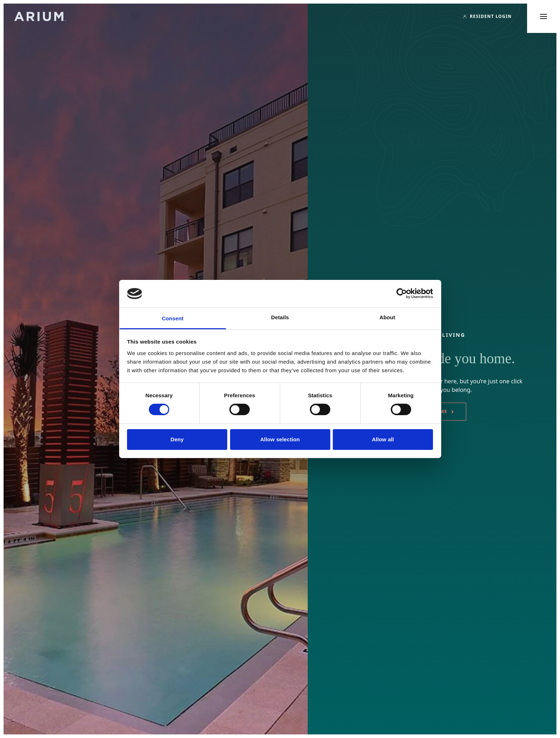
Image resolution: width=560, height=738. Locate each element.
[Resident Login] (487, 16)
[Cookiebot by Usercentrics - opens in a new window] (402, 293)
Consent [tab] (173, 318)
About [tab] (388, 317)
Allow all (383, 439)
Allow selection (280, 439)
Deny (177, 439)
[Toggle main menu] (544, 16)
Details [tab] (280, 317)
